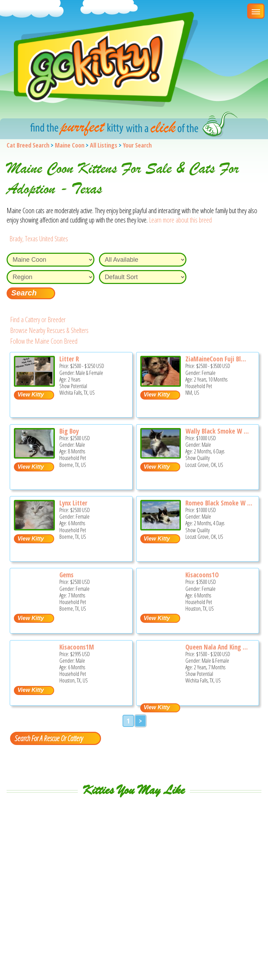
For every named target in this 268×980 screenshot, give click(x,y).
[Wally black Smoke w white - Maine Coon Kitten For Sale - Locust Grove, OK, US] (161, 456)
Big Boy (69, 431)
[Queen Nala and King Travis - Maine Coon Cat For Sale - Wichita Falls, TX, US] (160, 697)
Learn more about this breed (180, 220)
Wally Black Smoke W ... (217, 431)
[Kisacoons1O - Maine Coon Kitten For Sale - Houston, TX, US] (160, 606)
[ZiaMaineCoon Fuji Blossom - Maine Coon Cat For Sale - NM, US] (161, 384)
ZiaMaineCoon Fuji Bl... (216, 359)
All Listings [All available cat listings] (104, 145)
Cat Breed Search (28, 145)
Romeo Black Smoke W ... (219, 503)
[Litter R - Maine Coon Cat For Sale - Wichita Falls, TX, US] (34, 384)
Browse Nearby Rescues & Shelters (49, 330)
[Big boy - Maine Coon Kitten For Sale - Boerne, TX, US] (34, 456)
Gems (66, 575)
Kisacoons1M (77, 647)
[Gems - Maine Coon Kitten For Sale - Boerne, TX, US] (34, 606)
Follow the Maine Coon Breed (44, 341)
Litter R (69, 359)
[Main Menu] (256, 11)
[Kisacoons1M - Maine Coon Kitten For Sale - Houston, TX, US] (34, 678)
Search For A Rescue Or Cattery (49, 738)
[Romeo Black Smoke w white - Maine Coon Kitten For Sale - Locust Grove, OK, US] (161, 528)
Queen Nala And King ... (217, 647)
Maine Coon (70, 145)
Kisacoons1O (202, 575)
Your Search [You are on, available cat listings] (137, 145)
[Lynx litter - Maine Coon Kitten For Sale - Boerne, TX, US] (34, 528)
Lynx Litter (73, 503)
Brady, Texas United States (39, 239)
